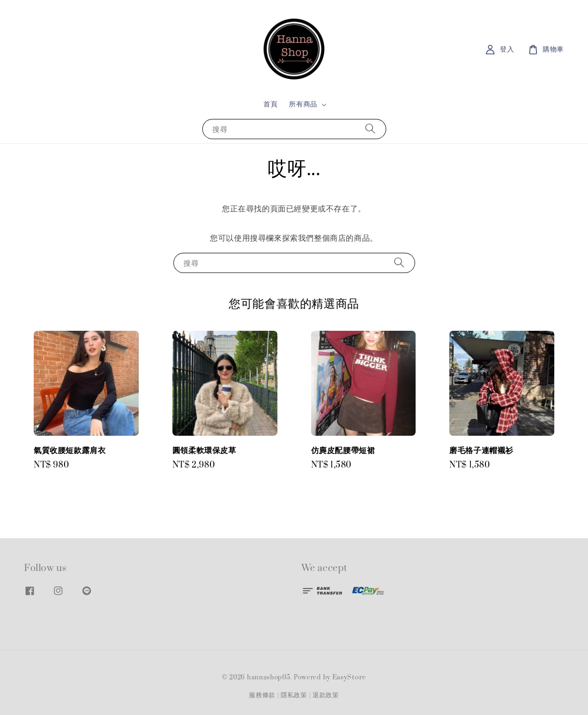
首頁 (270, 104)
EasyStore (349, 677)
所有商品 (303, 104)
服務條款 (262, 695)
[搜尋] (370, 129)
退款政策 (326, 695)
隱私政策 (294, 695)
